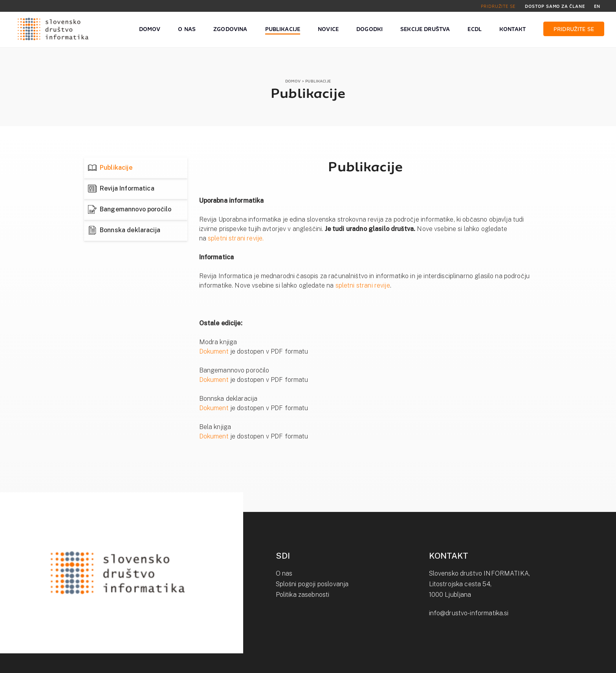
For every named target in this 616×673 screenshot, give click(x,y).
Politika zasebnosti (303, 595)
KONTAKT (512, 29)
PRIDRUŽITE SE (498, 6)
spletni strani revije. (236, 238)
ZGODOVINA (230, 29)
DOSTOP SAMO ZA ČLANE (555, 6)
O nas (284, 573)
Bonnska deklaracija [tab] (130, 230)
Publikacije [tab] (116, 168)
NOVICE (328, 29)
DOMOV (150, 29)
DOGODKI (369, 29)
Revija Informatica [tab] (127, 188)
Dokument (214, 351)
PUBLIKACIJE (283, 29)
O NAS (187, 29)
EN (597, 6)
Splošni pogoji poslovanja (312, 584)
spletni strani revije (363, 285)
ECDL (475, 29)
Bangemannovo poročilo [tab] (136, 209)
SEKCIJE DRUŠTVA (425, 29)
